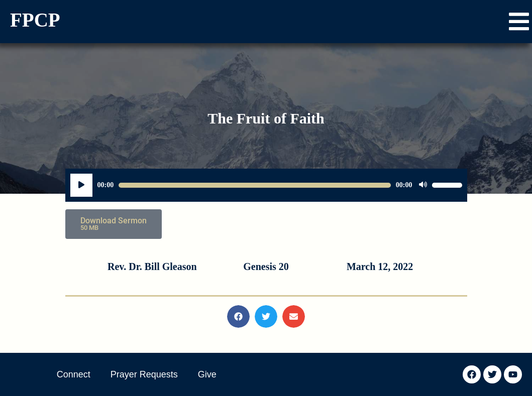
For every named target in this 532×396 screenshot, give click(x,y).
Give (207, 374)
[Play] (81, 185)
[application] (266, 185)
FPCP (35, 20)
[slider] (255, 185)
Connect (74, 374)
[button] (519, 22)
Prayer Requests (144, 374)
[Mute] (423, 185)
